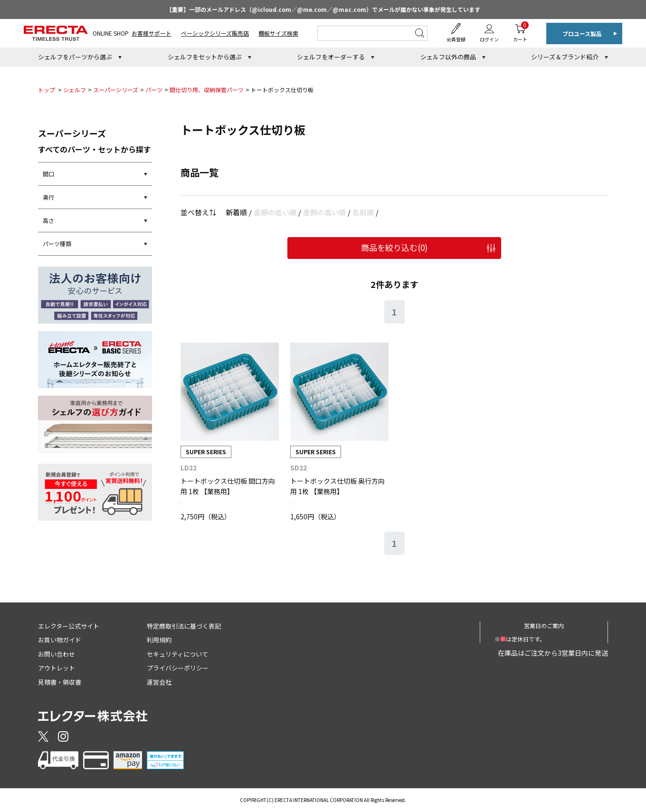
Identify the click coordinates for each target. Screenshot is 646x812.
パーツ (154, 90)
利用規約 (159, 640)
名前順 (363, 212)
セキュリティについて (177, 654)
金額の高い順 (324, 212)
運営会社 (159, 682)
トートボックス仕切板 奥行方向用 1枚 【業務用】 (337, 486)
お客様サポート (152, 33)
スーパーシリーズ (116, 90)
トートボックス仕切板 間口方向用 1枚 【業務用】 (228, 486)
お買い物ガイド (60, 640)
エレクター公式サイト (69, 626)
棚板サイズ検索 (278, 33)
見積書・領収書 (60, 682)
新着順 (236, 212)
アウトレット (57, 668)
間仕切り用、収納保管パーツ (207, 90)
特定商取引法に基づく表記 (184, 626)
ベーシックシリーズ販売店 (215, 33)
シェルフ (75, 90)
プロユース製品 (582, 33)
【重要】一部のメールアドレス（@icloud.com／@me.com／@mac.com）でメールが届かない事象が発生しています (323, 9)
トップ (47, 90)
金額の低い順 (275, 212)
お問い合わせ (57, 654)
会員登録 (456, 39)
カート (520, 32)
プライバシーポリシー (178, 668)
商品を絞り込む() (394, 247)
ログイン (489, 39)
